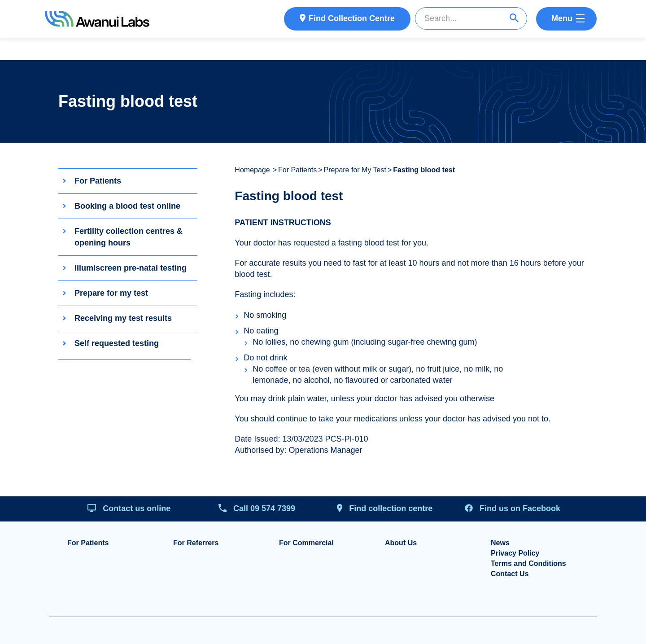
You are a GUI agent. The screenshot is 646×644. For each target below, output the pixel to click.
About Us (401, 543)
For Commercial (306, 543)
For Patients (98, 181)
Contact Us (510, 574)
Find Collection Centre (352, 18)
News (500, 543)
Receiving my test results (123, 318)
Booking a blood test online (127, 206)
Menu (562, 18)
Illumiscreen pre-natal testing (131, 268)
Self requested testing (117, 343)
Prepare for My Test (355, 170)
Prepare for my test (111, 293)
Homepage (252, 170)
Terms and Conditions (528, 564)
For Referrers (196, 543)
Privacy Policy (515, 553)
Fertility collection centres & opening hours (129, 237)
